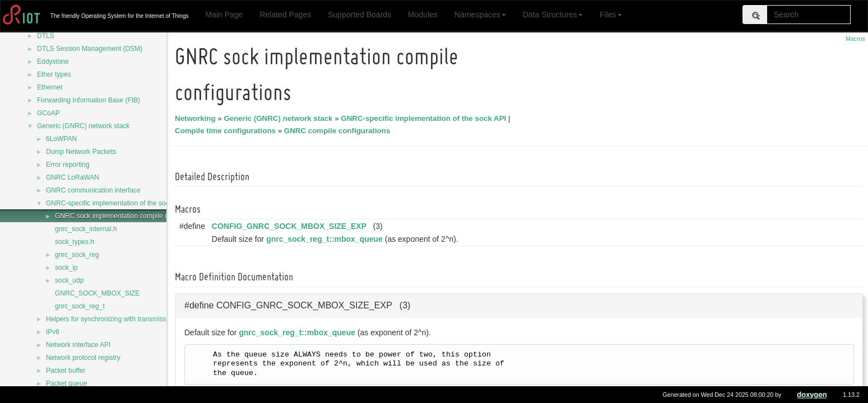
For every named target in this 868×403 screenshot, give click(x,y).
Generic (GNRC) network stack (83, 126)
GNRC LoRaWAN (73, 177)
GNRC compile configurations (339, 131)
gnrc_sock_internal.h (86, 229)
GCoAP (48, 113)
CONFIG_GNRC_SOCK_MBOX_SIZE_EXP (291, 226)
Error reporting (68, 165)
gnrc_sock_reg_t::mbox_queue (326, 239)
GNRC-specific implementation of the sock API (115, 203)
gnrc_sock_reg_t (80, 306)
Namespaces (480, 15)
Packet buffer (66, 371)
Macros (855, 39)
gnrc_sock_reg (77, 255)
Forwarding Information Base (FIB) (89, 100)
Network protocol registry (83, 358)
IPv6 (53, 332)
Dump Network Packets (81, 152)
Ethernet (50, 87)
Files (611, 15)
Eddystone (53, 62)
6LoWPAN (61, 139)
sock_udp (69, 280)
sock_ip (66, 268)
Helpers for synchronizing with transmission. (112, 319)
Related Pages (285, 15)
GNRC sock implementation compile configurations (131, 216)
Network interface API (78, 345)
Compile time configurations (227, 131)
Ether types (54, 74)
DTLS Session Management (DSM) (90, 49)
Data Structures (553, 15)
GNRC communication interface (93, 190)
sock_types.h (75, 242)
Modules (423, 15)
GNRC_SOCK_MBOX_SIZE (97, 293)
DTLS (46, 36)
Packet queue (66, 383)
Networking (197, 118)
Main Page (224, 15)
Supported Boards (359, 15)
